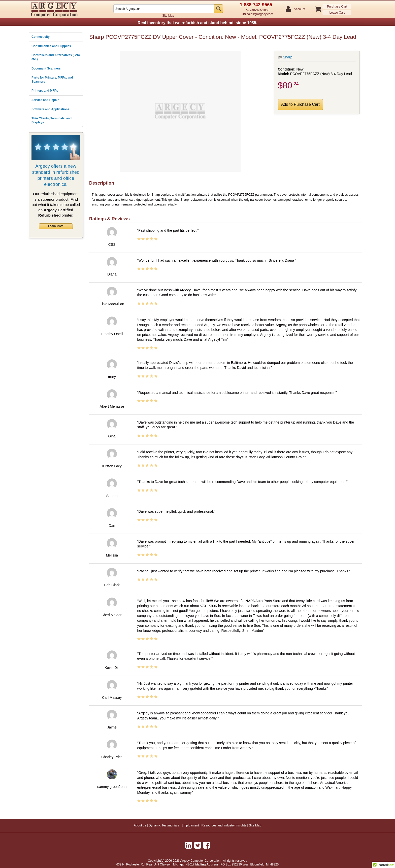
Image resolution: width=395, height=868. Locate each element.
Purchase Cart (337, 7)
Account (299, 9)
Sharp (288, 57)
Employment (190, 825)
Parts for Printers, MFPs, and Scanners (52, 80)
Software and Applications (50, 109)
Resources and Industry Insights (224, 825)
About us (140, 825)
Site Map (168, 16)
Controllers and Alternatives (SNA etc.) (56, 57)
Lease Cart (337, 13)
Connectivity (41, 37)
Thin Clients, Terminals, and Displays (52, 120)
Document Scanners (46, 68)
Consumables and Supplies (51, 46)
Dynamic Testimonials (164, 825)
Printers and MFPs (45, 91)
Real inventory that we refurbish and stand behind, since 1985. (197, 23)
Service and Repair (45, 100)
